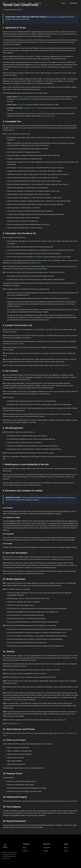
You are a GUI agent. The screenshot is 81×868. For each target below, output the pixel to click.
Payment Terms (50, 116)
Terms (66, 851)
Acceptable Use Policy (30, 108)
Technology (38, 3)
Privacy (66, 848)
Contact (25, 851)
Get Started (73, 3)
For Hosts (13, 3)
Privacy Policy (22, 97)
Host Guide (47, 848)
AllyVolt (15, 36)
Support (46, 851)
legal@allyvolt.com (35, 263)
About (30, 3)
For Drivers (22, 3)
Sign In (64, 3)
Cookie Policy (22, 105)
